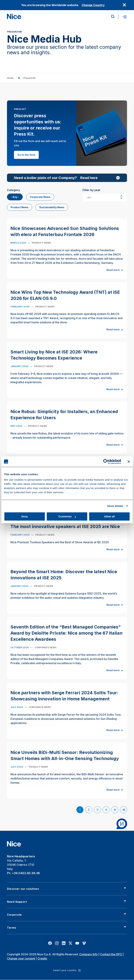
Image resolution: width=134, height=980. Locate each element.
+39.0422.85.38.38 (26, 873)
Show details (115, 506)
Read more (115, 274)
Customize (67, 516)
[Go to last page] (124, 810)
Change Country (93, 5)
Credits (42, 958)
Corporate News (40, 197)
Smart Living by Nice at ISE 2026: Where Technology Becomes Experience (54, 359)
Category (13, 190)
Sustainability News (52, 207)
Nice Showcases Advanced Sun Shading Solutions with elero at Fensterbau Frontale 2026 (65, 235)
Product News (20, 207)
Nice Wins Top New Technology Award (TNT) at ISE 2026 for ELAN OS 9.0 (65, 299)
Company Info (88, 954)
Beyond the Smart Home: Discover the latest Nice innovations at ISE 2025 (64, 578)
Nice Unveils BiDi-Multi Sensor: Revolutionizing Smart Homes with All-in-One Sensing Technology (65, 759)
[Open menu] (124, 16)
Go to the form (26, 155)
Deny (25, 516)
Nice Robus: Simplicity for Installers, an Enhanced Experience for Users (64, 418)
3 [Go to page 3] (99, 810)
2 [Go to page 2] (90, 810)
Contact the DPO (111, 954)
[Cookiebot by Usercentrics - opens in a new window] (106, 462)
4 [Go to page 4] (107, 810)
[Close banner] (129, 462)
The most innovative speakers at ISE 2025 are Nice (65, 530)
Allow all (109, 516)
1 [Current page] (81, 811)
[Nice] (14, 16)
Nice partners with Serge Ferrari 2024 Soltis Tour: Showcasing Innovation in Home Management (64, 699)
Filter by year (92, 190)
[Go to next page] (115, 810)
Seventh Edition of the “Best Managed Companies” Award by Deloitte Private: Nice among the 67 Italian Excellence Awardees (66, 637)
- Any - (15, 197)
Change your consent (21, 958)
